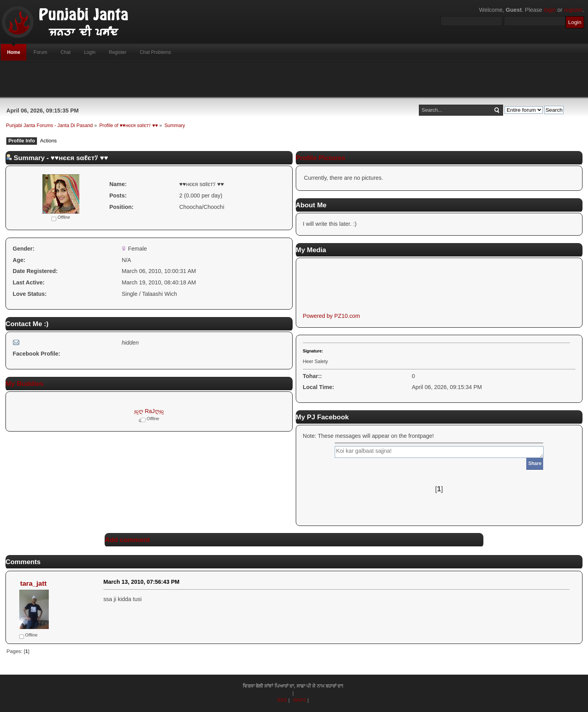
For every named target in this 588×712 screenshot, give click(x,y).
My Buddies (25, 384)
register (573, 10)
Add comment (127, 540)
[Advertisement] (294, 79)
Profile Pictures (321, 158)
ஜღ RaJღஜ (149, 411)
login (550, 10)
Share (535, 463)
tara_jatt (33, 583)
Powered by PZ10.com (332, 316)
